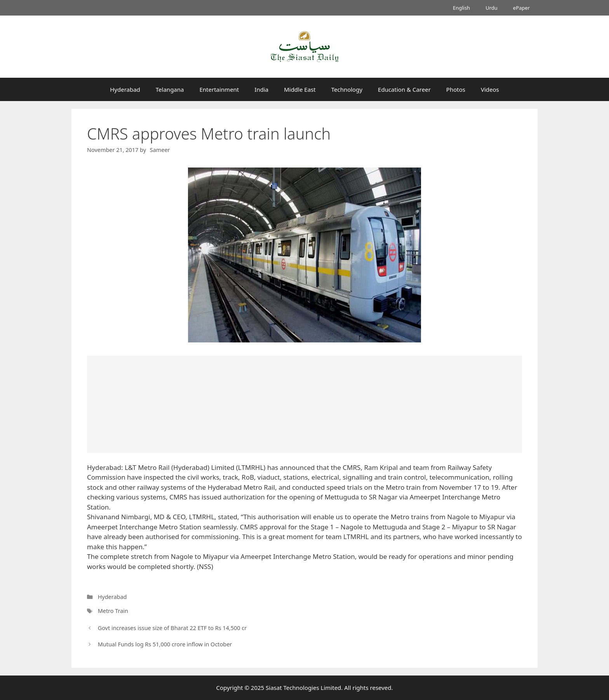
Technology (347, 89)
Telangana (170, 89)
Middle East (300, 89)
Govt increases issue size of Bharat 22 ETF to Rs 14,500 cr (172, 628)
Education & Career (404, 89)
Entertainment (219, 89)
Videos (490, 89)
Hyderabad (125, 89)
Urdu (492, 8)
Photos (456, 89)
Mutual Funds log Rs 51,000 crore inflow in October (165, 644)
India (261, 89)
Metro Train (113, 611)
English (461, 8)
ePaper (521, 8)
